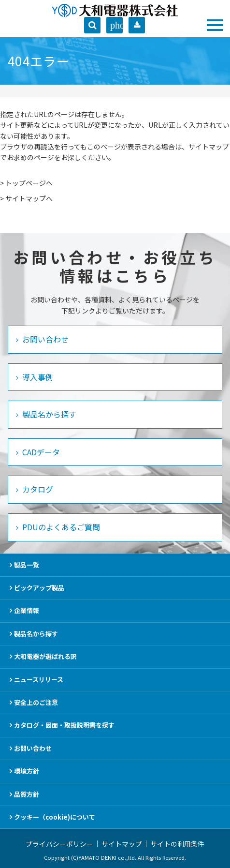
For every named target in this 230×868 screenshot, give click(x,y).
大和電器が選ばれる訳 (45, 656)
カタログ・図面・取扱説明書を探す (64, 725)
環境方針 (27, 771)
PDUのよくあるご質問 (60, 527)
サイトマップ (122, 844)
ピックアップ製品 (39, 588)
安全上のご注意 (36, 702)
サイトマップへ (29, 198)
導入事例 (37, 377)
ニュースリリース (39, 680)
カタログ (37, 489)
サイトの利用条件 (177, 844)
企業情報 (27, 610)
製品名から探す (48, 414)
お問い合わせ (44, 339)
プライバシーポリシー (59, 844)
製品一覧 (27, 565)
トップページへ (29, 183)
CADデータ (40, 452)
